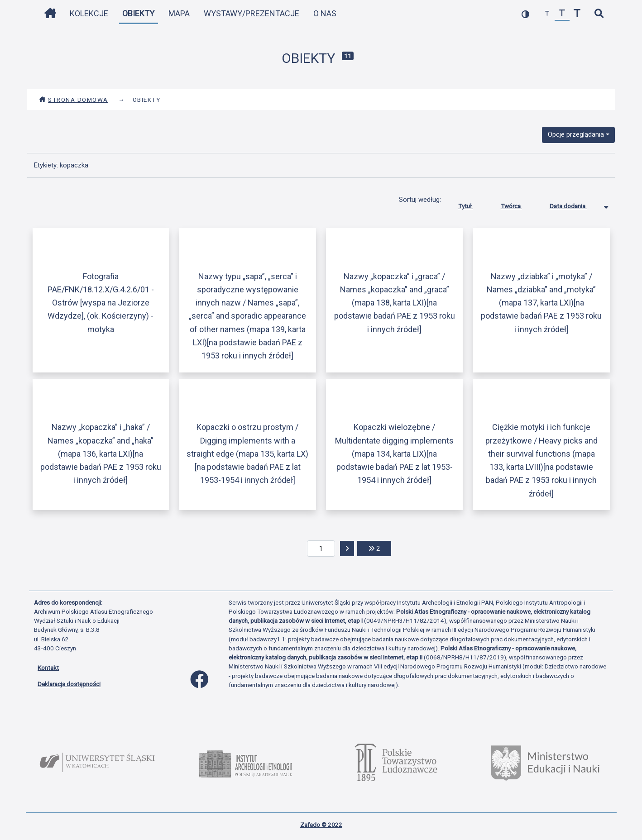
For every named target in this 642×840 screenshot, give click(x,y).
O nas (325, 13)
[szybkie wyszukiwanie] (599, 14)
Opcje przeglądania (576, 134)
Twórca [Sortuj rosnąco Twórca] (518, 204)
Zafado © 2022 (321, 825)
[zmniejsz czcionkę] (547, 14)
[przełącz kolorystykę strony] (525, 14)
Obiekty (138, 13)
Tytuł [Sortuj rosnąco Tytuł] (472, 204)
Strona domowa (74, 100)
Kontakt (48, 668)
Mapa (179, 13)
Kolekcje (89, 13)
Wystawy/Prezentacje (252, 13)
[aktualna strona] (321, 549)
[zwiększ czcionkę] (577, 14)
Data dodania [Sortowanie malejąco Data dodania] (575, 204)
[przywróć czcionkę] (562, 14)
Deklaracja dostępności (69, 684)
